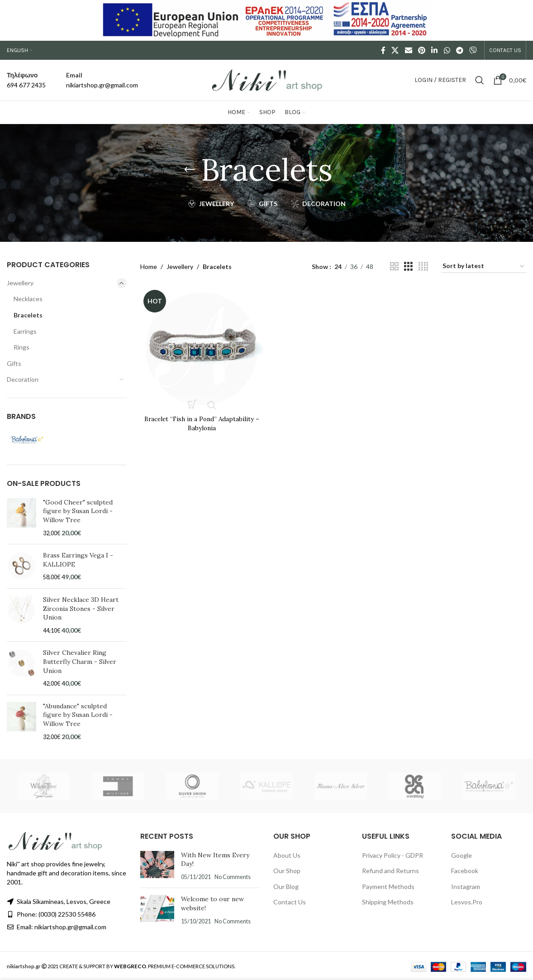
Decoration (23, 379)
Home (149, 267)
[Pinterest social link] (421, 50)
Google (462, 855)
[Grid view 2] (394, 267)
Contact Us (290, 902)
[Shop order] (484, 267)
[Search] (480, 80)
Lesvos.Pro (467, 902)
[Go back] (190, 170)
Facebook (465, 871)
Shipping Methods (388, 902)
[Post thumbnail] (157, 866)
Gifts (14, 363)
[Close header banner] (522, 20)
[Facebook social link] (383, 50)
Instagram (466, 886)
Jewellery (20, 283)
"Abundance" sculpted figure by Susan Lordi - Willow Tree (78, 715)
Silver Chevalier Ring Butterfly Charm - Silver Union (80, 661)
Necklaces (28, 299)
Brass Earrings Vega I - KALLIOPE (78, 560)
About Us (287, 855)
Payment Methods (388, 886)
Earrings (25, 331)
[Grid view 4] (423, 267)
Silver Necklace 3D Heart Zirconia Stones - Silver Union (81, 608)
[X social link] (395, 50)
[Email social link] (408, 50)
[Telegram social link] (459, 50)
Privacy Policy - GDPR (393, 855)
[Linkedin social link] (435, 50)
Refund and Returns (390, 871)
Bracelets (28, 315)
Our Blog (286, 886)
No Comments (233, 877)
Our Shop (287, 871)
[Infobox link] (26, 80)
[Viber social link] (473, 50)
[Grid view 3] (408, 267)
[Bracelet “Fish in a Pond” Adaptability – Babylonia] (202, 348)
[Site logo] (266, 79)
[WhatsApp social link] (447, 50)
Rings (21, 347)
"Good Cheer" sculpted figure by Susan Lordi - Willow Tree (78, 511)
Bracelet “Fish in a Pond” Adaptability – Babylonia (202, 423)
